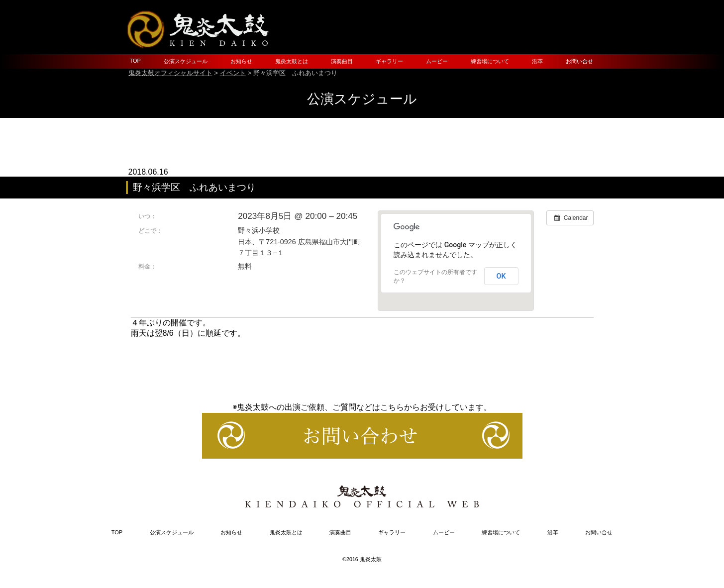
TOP (135, 61)
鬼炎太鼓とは (292, 61)
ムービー (437, 61)
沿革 (537, 61)
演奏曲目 (342, 61)
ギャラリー (389, 61)
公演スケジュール (186, 61)
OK (501, 276)
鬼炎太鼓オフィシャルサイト (170, 73)
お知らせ (241, 61)
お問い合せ (579, 61)
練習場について (490, 61)
